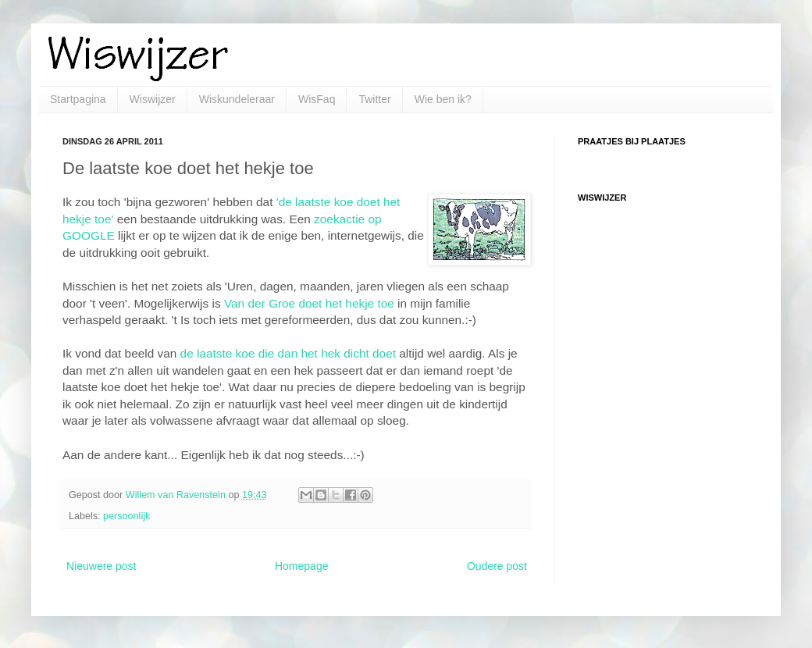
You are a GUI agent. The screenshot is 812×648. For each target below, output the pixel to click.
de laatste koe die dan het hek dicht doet (288, 353)
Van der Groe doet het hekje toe (309, 303)
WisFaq (317, 99)
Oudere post (497, 566)
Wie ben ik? (443, 99)
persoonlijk (126, 516)
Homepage (302, 566)
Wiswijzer (153, 99)
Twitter (374, 99)
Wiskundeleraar (237, 99)
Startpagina (78, 99)
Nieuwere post (101, 566)
